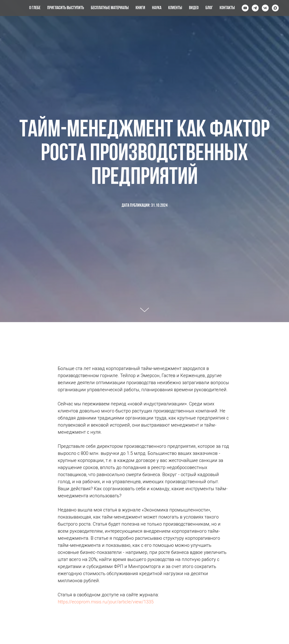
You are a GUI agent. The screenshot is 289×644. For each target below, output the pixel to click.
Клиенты (175, 8)
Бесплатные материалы (110, 8)
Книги (140, 8)
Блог (209, 8)
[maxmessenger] (275, 8)
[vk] (265, 8)
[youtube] (245, 8)
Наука (157, 8)
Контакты (227, 8)
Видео (194, 8)
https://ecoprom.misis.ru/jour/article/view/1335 (106, 602)
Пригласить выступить (66, 8)
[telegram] (255, 8)
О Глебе (35, 8)
